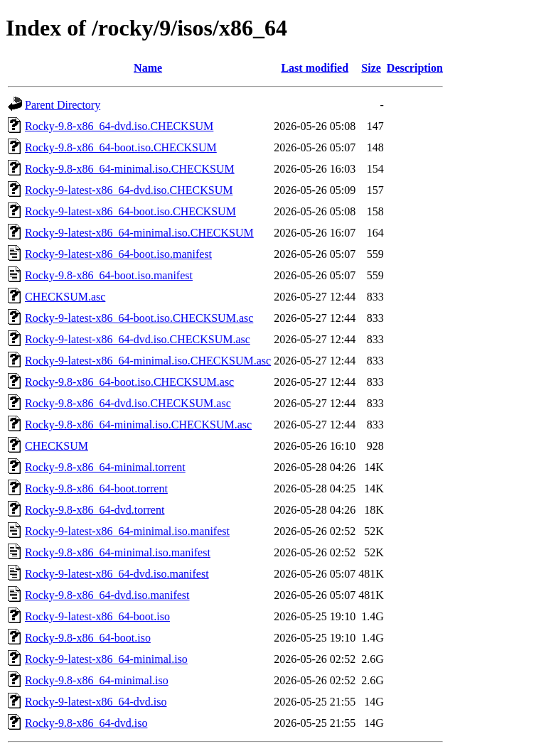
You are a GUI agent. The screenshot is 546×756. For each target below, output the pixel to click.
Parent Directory (63, 105)
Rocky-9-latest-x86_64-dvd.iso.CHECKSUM (129, 190)
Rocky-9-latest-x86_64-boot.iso (97, 616)
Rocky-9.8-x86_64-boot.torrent (96, 488)
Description (415, 68)
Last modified (315, 68)
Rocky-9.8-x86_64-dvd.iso (86, 723)
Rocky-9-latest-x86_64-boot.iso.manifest (118, 254)
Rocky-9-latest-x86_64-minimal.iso (106, 659)
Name (148, 68)
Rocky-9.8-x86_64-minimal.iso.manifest (118, 552)
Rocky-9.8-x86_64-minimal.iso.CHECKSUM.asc (138, 425)
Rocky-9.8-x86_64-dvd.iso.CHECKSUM (119, 126)
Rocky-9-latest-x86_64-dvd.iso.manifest (117, 574)
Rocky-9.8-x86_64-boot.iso (88, 638)
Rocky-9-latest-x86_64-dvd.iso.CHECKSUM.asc (138, 339)
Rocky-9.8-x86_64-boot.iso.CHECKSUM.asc (129, 382)
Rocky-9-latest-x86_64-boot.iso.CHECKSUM (130, 211)
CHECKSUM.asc (65, 297)
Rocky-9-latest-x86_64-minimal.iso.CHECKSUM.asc (148, 361)
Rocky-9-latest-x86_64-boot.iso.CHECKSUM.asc (139, 318)
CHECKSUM (57, 446)
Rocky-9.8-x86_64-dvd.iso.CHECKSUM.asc (128, 403)
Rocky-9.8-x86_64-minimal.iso (97, 680)
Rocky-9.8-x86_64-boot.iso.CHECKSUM (121, 147)
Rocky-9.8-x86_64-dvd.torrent (95, 510)
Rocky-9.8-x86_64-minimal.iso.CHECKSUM (130, 169)
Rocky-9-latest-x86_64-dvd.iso (96, 702)
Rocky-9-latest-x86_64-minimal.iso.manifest (127, 531)
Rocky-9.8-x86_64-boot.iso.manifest (109, 275)
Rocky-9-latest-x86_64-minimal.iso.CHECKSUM (139, 233)
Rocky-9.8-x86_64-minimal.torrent (105, 467)
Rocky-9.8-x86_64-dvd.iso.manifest (107, 595)
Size (371, 68)
